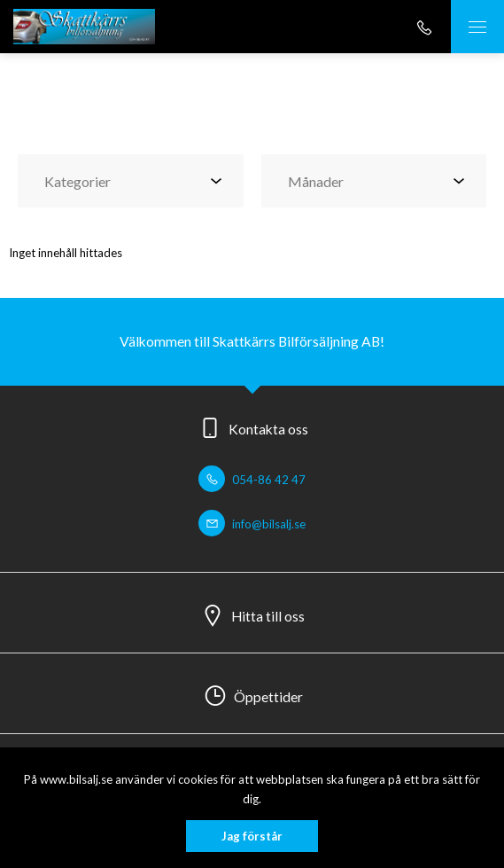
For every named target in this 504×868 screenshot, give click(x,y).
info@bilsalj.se (252, 524)
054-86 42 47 (252, 480)
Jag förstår (252, 836)
